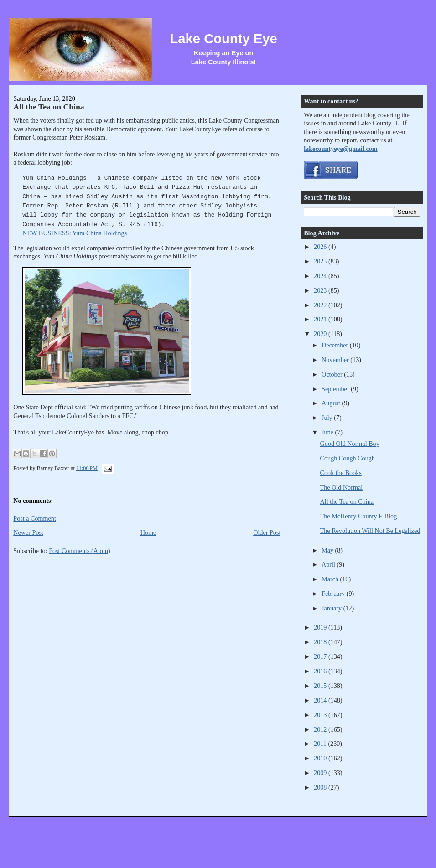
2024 (321, 276)
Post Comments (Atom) (80, 551)
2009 (321, 773)
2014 (321, 700)
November (336, 360)
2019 (321, 627)
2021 (321, 319)
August (332, 403)
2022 (321, 305)
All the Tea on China (49, 107)
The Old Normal (342, 487)
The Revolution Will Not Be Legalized (370, 531)
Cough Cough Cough (348, 458)
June (328, 432)
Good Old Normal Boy (350, 444)
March (331, 579)
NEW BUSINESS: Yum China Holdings (75, 233)
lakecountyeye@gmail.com (340, 149)
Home (148, 532)
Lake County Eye (224, 39)
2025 (321, 261)
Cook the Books (341, 473)
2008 (321, 787)
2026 (321, 247)
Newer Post (28, 532)
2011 (321, 744)
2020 (321, 334)
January (332, 608)
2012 (321, 729)
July (328, 418)
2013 (321, 715)
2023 (321, 290)
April (329, 564)
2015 (321, 686)
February (334, 594)
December (336, 345)
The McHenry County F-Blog (359, 516)
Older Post (267, 532)
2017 (321, 656)
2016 (321, 671)
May (328, 550)
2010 (321, 758)
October (333, 374)
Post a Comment (35, 518)
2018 (321, 642)
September (336, 389)
